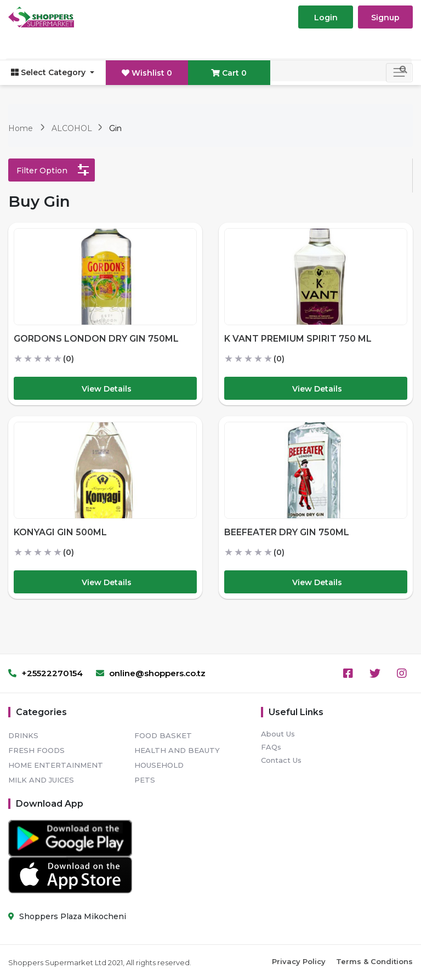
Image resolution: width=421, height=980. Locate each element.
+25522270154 (45, 673)
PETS (145, 780)
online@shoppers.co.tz (151, 673)
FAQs (271, 747)
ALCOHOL (73, 128)
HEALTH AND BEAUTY (177, 750)
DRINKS (23, 735)
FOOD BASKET (163, 735)
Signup (385, 18)
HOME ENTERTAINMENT (56, 765)
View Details (107, 389)
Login (326, 18)
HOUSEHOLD (159, 765)
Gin (115, 128)
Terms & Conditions (374, 961)
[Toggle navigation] (399, 73)
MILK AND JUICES (41, 780)
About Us (278, 734)
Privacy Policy (299, 961)
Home (21, 128)
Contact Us (281, 760)
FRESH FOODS (36, 750)
